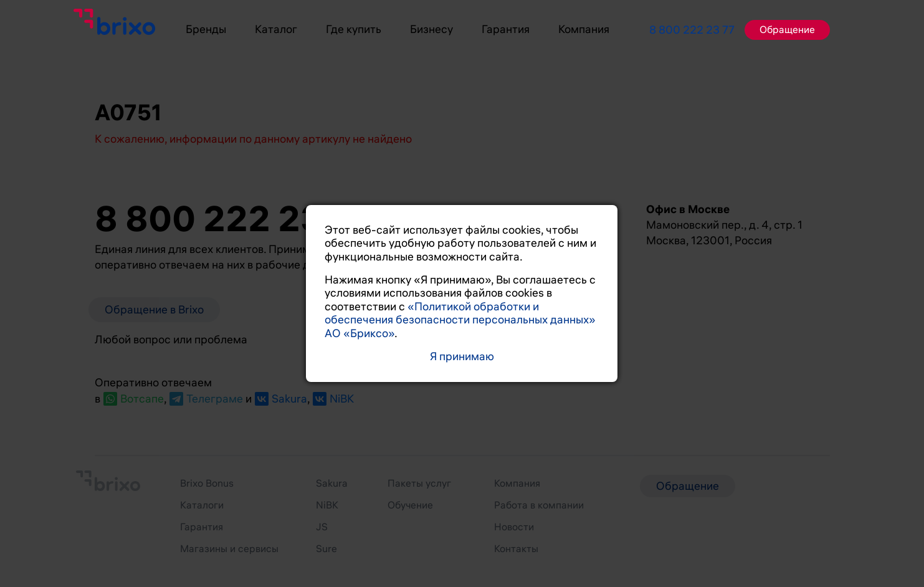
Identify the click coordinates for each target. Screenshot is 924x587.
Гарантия (506, 29)
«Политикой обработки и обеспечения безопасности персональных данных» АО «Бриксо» (460, 320)
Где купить (354, 29)
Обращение (787, 30)
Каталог (276, 29)
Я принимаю (462, 357)
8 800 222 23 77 (692, 30)
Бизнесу (431, 29)
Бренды (206, 29)
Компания (584, 29)
